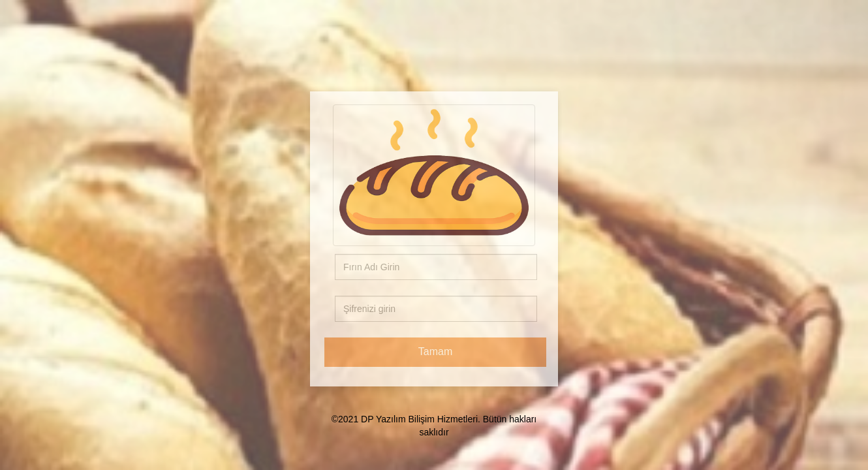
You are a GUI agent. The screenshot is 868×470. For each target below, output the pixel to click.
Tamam (435, 352)
